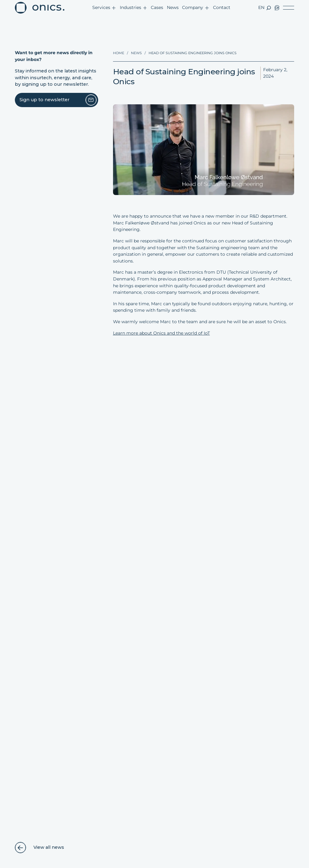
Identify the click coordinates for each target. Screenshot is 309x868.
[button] (104, 8)
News (136, 53)
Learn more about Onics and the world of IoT (161, 333)
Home (119, 53)
